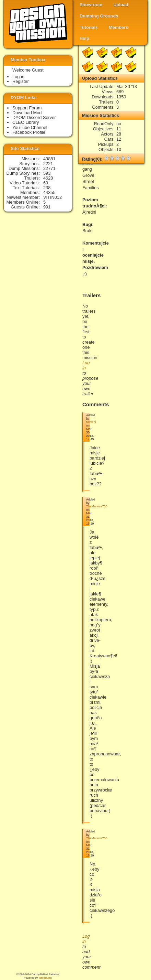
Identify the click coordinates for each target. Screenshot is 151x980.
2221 (48, 164)
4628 (48, 178)
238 (47, 188)
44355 (49, 192)
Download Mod (27, 113)
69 (46, 183)
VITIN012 (53, 197)
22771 (49, 168)
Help (84, 38)
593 (47, 173)
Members (118, 27)
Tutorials (89, 27)
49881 (49, 159)
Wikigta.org (45, 978)
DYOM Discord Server (34, 117)
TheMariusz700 (97, 506)
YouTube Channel (30, 127)
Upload (121, 5)
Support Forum (27, 108)
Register (21, 81)
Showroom (91, 5)
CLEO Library (26, 122)
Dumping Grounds (99, 16)
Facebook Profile (29, 132)
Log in (18, 77)
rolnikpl (91, 422)
